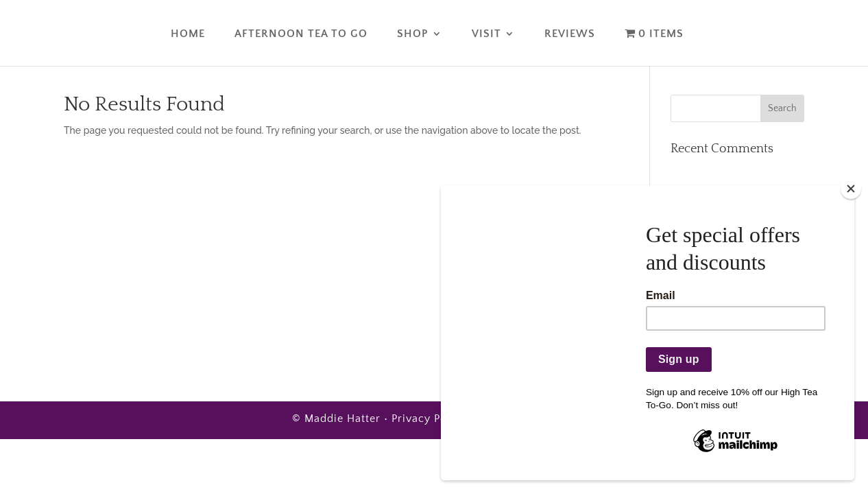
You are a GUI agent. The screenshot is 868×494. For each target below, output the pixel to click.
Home (188, 34)
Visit (486, 34)
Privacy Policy (429, 419)
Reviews (570, 34)
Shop (413, 34)
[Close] (851, 189)
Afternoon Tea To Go (301, 34)
